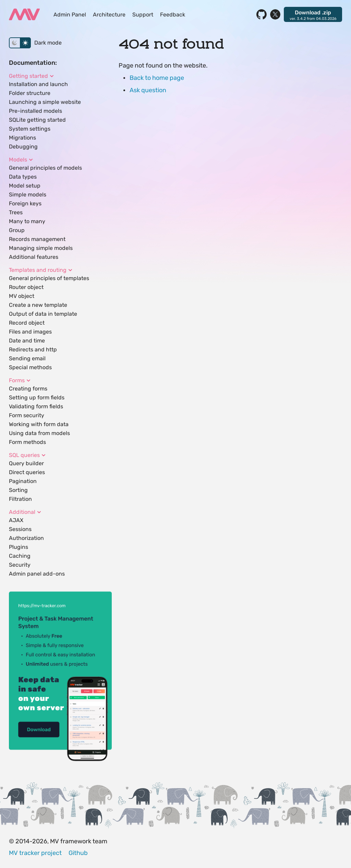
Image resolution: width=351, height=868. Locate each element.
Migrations (22, 138)
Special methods (30, 367)
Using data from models (39, 433)
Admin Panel (70, 15)
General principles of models (45, 168)
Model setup (25, 186)
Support (143, 15)
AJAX (16, 520)
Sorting (18, 490)
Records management (37, 239)
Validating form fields (36, 406)
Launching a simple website (45, 102)
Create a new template (38, 305)
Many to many (27, 221)
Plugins (19, 547)
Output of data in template (43, 314)
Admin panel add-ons (37, 574)
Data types (23, 177)
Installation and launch (38, 84)
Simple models (28, 195)
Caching (20, 556)
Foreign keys (25, 203)
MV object (22, 296)
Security (20, 565)
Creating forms (28, 389)
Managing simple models (41, 248)
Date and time (27, 341)
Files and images (30, 332)
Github (78, 853)
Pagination (23, 481)
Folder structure (30, 93)
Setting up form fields (37, 397)
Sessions (20, 529)
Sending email (27, 358)
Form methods (27, 442)
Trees (16, 212)
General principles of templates (49, 278)
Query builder (26, 463)
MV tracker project (35, 853)
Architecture (109, 15)
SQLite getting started (37, 120)
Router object (26, 287)
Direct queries (27, 472)
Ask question (148, 90)
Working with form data (39, 424)
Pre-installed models (35, 111)
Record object (27, 323)
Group (17, 230)
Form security (27, 415)
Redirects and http (33, 349)
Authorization (26, 538)
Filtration (20, 499)
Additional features (34, 257)
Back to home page (157, 78)
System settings (30, 129)
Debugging (23, 147)
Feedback (173, 15)
